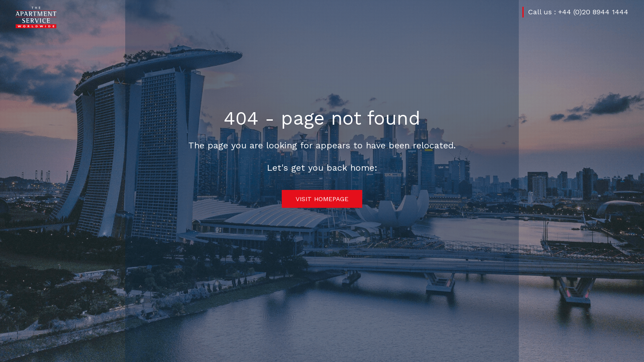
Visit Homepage (322, 199)
